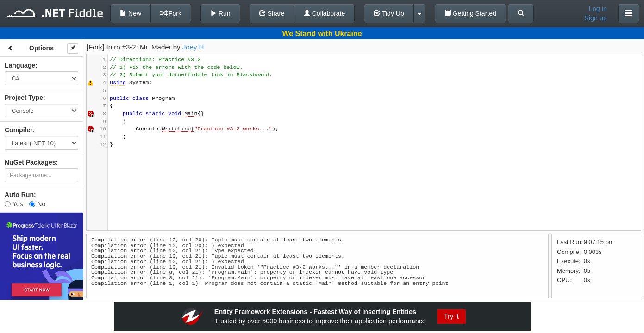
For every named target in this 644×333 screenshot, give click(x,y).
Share (272, 13)
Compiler (19, 130)
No (37, 204)
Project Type (24, 98)
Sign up (596, 18)
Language (20, 65)
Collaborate (325, 13)
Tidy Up (389, 13)
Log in (598, 9)
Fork (171, 13)
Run (220, 13)
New (131, 13)
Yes (14, 204)
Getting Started (470, 13)
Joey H (193, 47)
